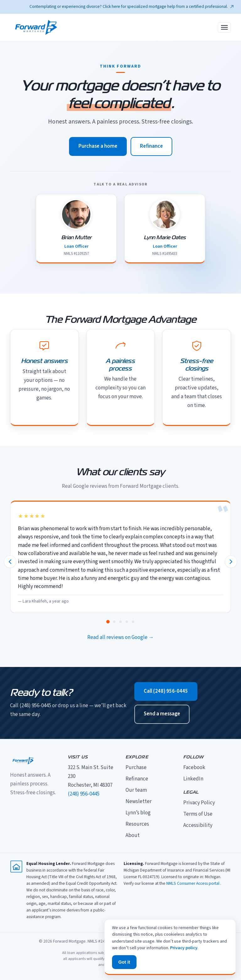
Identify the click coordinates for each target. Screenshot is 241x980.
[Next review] (231, 562)
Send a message (162, 714)
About (133, 835)
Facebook (194, 768)
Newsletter (139, 801)
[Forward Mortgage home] (36, 27)
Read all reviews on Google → (120, 637)
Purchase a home (98, 146)
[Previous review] (10, 562)
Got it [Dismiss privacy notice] (124, 962)
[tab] (108, 622)
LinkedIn (193, 779)
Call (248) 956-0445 (166, 691)
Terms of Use (198, 814)
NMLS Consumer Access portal (193, 883)
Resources (137, 824)
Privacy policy (184, 948)
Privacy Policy (199, 803)
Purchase (136, 768)
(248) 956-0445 (84, 794)
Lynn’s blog (138, 813)
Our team (136, 790)
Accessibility (198, 825)
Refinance (151, 146)
